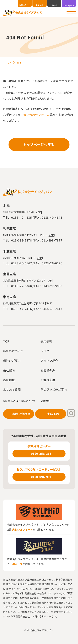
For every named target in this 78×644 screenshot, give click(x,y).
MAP (38, 212)
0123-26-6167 (22, 263)
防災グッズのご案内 (54, 390)
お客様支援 (48, 380)
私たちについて (13, 351)
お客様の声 (48, 370)
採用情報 (46, 341)
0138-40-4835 (22, 217)
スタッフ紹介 (49, 361)
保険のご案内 (12, 361)
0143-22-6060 (22, 286)
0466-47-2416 (22, 309)
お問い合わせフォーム (35, 115)
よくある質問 (12, 390)
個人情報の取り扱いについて (19, 401)
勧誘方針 (46, 401)
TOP (6, 341)
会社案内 (9, 370)
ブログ (45, 351)
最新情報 (9, 380)
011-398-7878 (22, 240)
